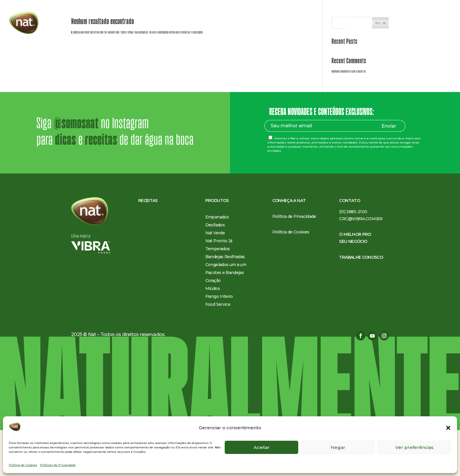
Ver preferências (414, 447)
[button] (448, 428)
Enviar (389, 172)
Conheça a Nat (228, 24)
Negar (338, 447)
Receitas (171, 24)
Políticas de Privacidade (58, 465)
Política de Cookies (23, 465)
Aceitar (262, 447)
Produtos (194, 24)
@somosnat (76, 169)
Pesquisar (380, 69)
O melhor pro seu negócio (272, 24)
